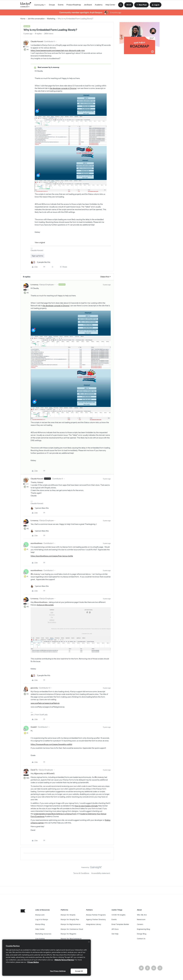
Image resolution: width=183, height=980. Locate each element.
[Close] (89, 942)
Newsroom (141, 920)
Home (23, 19)
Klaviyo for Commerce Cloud (72, 929)
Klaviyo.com (40, 915)
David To (34, 770)
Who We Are (142, 915)
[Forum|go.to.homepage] (26, 5)
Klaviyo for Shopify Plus (70, 920)
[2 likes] (40, 262)
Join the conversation (36, 19)
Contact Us (141, 939)
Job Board (88, 5)
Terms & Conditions (81, 873)
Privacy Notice (33, 962)
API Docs (115, 929)
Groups (52, 5)
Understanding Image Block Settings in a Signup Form (55, 814)
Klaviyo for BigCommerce (71, 924)
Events (61, 5)
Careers (140, 924)
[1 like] (40, 508)
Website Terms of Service (64, 960)
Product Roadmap (74, 5)
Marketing (51, 19)
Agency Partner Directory (96, 920)
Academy (99, 5)
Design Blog (142, 934)
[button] (129, 5)
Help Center (110, 5)
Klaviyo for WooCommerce (71, 939)
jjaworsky (34, 688)
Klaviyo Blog (40, 924)
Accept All (79, 971)
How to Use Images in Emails (86, 806)
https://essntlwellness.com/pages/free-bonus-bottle (52, 556)
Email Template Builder (120, 924)
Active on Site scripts (45, 605)
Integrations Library (94, 924)
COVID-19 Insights (119, 915)
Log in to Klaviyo (42, 920)
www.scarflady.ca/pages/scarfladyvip (45, 703)
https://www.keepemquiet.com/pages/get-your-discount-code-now (58, 50)
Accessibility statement (101, 873)
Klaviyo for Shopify (68, 915)
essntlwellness (37, 543)
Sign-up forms (37, 256)
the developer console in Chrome (63, 88)
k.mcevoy (35, 285)
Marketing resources (43, 934)
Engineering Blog (143, 929)
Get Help (115, 934)
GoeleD (34, 727)
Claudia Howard (37, 41)
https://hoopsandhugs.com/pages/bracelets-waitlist (51, 744)
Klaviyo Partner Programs (96, 915)
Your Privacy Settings (58, 971)
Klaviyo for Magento (68, 934)
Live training (40, 939)
